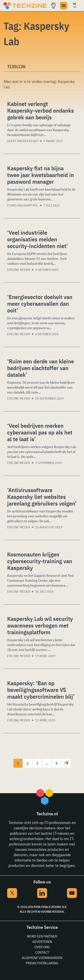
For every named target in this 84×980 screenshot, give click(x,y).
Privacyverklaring (42, 963)
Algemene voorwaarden (42, 958)
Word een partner (42, 936)
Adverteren (42, 942)
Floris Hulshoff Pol (23, 205)
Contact (42, 952)
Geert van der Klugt (23, 141)
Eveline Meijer (19, 270)
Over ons (42, 947)
